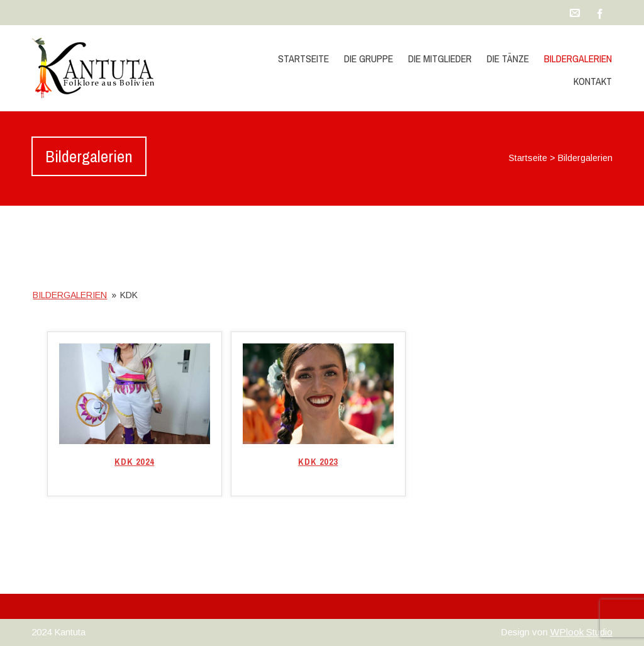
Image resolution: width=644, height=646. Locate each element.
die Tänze (508, 58)
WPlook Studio (581, 632)
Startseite (303, 58)
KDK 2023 (318, 462)
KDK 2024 (134, 462)
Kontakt (593, 81)
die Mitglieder (440, 58)
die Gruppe (369, 58)
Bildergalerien (578, 58)
